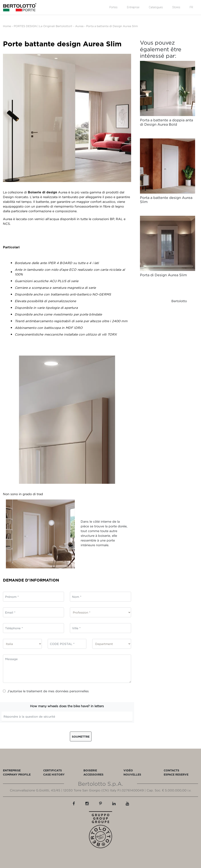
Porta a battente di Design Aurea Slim (112, 26)
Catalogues (156, 7)
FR (191, 7)
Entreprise (133, 7)
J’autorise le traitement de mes (46, 691)
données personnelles (72, 691)
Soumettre (81, 737)
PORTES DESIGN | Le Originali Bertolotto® (43, 26)
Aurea (79, 26)
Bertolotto (179, 301)
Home (7, 26)
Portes (113, 7)
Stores (176, 7)
